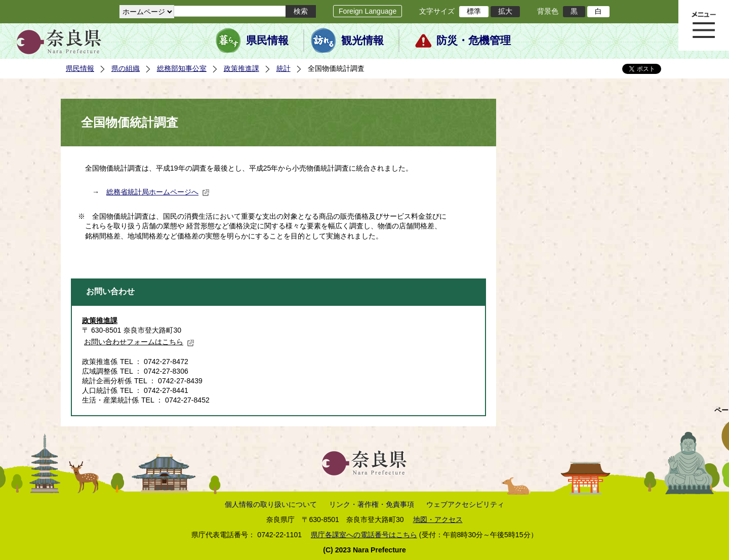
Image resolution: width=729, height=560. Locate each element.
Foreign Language (368, 11)
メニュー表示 (704, 25)
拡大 (505, 11)
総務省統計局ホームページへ (158, 192)
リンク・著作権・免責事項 (372, 504)
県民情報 (267, 41)
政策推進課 (241, 68)
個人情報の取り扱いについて (271, 504)
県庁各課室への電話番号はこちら (364, 535)
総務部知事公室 (182, 68)
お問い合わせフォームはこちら (139, 342)
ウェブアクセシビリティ (465, 504)
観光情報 (362, 41)
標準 (474, 11)
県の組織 (126, 68)
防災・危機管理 (474, 41)
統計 (283, 68)
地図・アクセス (438, 519)
